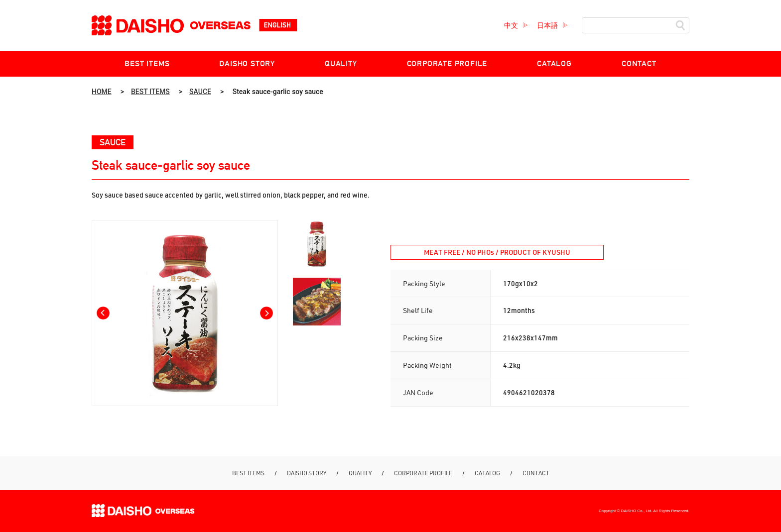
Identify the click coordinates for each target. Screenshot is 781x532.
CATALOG (554, 63)
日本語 (547, 25)
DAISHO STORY (247, 63)
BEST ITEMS (147, 63)
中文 (511, 25)
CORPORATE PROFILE (447, 63)
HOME (102, 92)
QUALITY (341, 63)
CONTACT (639, 63)
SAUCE (200, 92)
